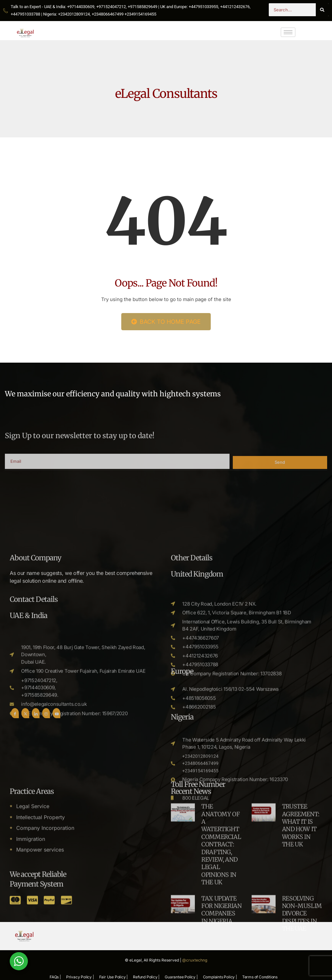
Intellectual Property (41, 913)
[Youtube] (56, 872)
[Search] (322, 10)
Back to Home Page (166, 322)
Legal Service (33, 902)
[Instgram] (46, 872)
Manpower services (40, 945)
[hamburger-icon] (288, 32)
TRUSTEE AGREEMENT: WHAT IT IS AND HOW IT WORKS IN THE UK (301, 921)
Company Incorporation (45, 924)
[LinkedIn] (36, 872)
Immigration (31, 935)
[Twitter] (25, 872)
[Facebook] (15, 872)
